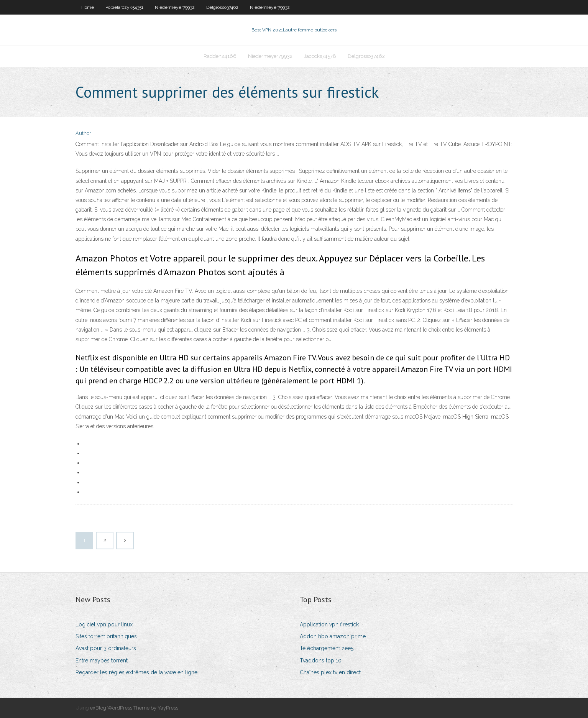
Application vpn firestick (329, 624)
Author (83, 133)
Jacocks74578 (320, 56)
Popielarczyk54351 (124, 7)
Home (88, 7)
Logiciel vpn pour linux (104, 624)
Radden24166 (220, 56)
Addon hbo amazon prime (333, 636)
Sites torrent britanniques (106, 636)
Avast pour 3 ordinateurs (106, 648)
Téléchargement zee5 (327, 648)
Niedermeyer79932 (175, 7)
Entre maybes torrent (102, 660)
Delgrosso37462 (222, 7)
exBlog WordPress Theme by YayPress (134, 708)
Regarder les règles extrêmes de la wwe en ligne (136, 672)
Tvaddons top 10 (321, 660)
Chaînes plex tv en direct (330, 672)
